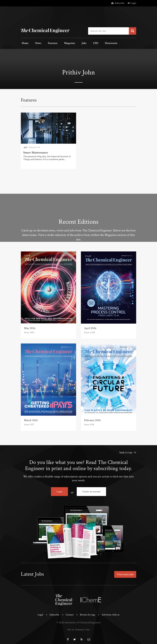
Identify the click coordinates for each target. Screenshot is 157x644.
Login (132, 3)
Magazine (63, 43)
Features (48, 43)
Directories (99, 43)
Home (24, 43)
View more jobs (124, 573)
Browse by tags (88, 613)
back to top (126, 451)
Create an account (91, 491)
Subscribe (118, 3)
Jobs (76, 43)
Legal (39, 613)
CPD (85, 43)
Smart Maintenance (35, 152)
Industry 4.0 (34, 146)
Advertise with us (111, 613)
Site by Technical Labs (78, 627)
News (35, 43)
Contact (69, 613)
